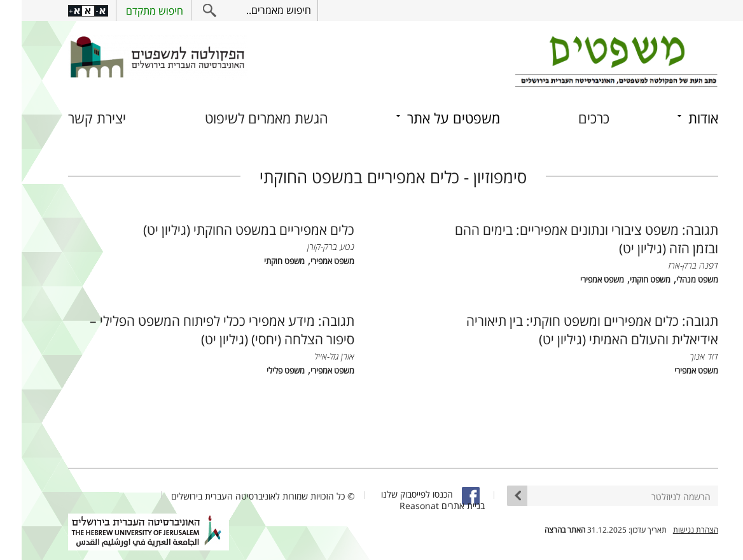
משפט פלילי (264, 371)
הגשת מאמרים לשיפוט (245, 118)
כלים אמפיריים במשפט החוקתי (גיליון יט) (227, 229)
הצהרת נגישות (674, 530)
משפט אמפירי (580, 280)
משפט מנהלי (676, 280)
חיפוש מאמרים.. (257, 10)
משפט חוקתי (628, 280)
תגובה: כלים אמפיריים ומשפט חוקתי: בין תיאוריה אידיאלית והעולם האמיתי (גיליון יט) (571, 330)
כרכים (572, 118)
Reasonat (398, 506)
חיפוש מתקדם (133, 11)
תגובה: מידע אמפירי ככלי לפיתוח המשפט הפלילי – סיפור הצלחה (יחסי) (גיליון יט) (200, 330)
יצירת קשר (75, 118)
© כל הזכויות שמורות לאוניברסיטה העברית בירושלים (241, 496)
